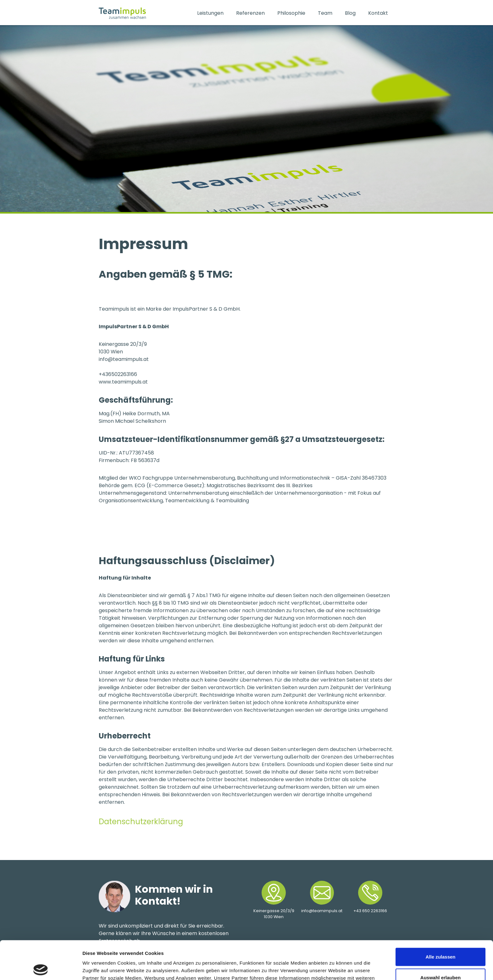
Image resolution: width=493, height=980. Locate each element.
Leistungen (210, 13)
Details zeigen (334, 968)
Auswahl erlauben (440, 939)
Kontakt (378, 13)
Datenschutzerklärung (141, 822)
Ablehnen (440, 959)
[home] (145, 13)
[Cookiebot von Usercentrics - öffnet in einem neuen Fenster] (41, 968)
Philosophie (291, 13)
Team (325, 13)
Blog (350, 13)
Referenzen (250, 13)
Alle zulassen (440, 918)
